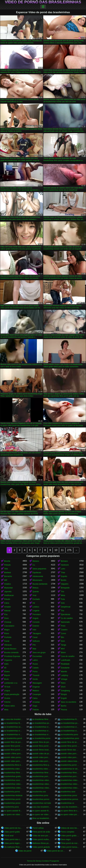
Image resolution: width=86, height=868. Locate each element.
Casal (35, 637)
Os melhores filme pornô (13, 847)
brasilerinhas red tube (42, 803)
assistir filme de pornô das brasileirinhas (42, 742)
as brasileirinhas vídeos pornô (42, 735)
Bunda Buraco (10, 649)
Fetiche (7, 702)
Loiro (63, 569)
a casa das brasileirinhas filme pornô (13, 719)
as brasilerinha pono (69, 735)
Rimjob (64, 694)
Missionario (37, 580)
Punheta (8, 637)
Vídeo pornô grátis (12, 832)
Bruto (6, 679)
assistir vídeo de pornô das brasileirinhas (42, 754)
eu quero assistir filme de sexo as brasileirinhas (13, 811)
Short (63, 687)
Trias (63, 573)
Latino (35, 660)
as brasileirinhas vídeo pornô (13, 731)
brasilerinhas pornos (69, 799)
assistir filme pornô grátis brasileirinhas (13, 750)
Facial (7, 641)
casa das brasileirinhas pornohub (70, 807)
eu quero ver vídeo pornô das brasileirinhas (42, 815)
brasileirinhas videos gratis (13, 788)
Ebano (7, 672)
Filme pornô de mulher (70, 843)
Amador (7, 607)
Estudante (65, 668)
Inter (34, 630)
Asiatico (7, 584)
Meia (63, 595)
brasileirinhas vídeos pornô (42, 788)
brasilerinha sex (39, 792)
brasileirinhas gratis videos (13, 776)
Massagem (37, 683)
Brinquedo (65, 588)
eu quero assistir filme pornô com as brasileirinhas (42, 811)
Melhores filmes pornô (42, 843)
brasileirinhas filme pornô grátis (42, 773)
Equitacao (37, 573)
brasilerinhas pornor (41, 799)
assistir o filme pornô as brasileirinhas (13, 754)
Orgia (35, 706)
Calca (7, 603)
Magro (7, 630)
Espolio (64, 576)
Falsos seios (9, 706)
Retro (63, 683)
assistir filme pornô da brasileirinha (42, 746)
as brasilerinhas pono (70, 738)
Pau (6, 614)
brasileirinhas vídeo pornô (70, 780)
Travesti (36, 675)
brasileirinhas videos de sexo (42, 784)
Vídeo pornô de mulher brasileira (13, 828)
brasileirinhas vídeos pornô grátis (70, 788)
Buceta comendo (11, 653)
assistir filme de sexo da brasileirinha (70, 742)
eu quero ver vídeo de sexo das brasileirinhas (13, 815)
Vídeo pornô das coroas (13, 839)
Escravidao (37, 656)
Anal (34, 595)
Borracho (8, 576)
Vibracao (8, 645)
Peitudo (7, 565)
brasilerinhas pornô (12, 799)
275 (69, 550)
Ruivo (7, 633)
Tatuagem (37, 633)
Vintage (64, 679)
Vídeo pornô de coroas (56, 851)
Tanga (63, 645)
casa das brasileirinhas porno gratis (42, 807)
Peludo (7, 599)
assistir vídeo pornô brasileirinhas (70, 757)
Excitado (36, 599)
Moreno (36, 561)
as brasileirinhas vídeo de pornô (42, 727)
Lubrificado (65, 660)
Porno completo (67, 832)
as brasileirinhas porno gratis (42, 723)
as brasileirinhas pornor (70, 723)
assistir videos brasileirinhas (70, 761)
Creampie (37, 694)
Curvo (63, 633)
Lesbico (36, 607)
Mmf (63, 649)
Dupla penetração (12, 694)
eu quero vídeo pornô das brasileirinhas (70, 815)
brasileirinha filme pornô (42, 765)
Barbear (8, 573)
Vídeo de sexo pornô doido (42, 836)
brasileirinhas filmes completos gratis (70, 773)
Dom (63, 641)
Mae (34, 649)
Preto (63, 626)
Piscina (64, 710)
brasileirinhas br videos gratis (70, 769)
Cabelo (36, 668)
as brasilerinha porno (41, 738)
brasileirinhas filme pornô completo (13, 773)
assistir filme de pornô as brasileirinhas (13, 742)
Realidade (65, 664)
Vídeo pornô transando (70, 847)
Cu (34, 565)
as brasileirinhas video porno (70, 727)
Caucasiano (9, 626)
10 (56, 550)
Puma (35, 672)
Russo (35, 664)
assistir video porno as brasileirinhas (13, 757)
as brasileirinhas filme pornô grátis (13, 723)
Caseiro (64, 630)
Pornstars (37, 614)
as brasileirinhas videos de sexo (70, 731)
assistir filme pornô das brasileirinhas (70, 746)
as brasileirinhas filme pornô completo (70, 719)
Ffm (34, 645)
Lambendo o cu (11, 683)
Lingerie (36, 611)
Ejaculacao (65, 614)
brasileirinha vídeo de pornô (13, 769)
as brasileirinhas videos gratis (13, 735)
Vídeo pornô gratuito (41, 847)
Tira (62, 611)
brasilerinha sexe (68, 792)
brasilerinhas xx (67, 803)
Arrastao (36, 702)
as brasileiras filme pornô (42, 719)
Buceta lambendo (40, 584)
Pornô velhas (38, 828)
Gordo (35, 679)
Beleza (36, 588)
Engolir (64, 698)
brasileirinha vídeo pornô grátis (42, 769)
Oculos (7, 698)
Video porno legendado (13, 843)
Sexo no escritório (68, 702)
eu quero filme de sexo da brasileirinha (70, 811)
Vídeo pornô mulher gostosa (42, 839)
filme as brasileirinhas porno (42, 818)
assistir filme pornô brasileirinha (13, 746)
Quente (36, 592)
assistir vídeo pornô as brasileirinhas (70, 754)
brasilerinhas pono (40, 795)
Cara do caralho (68, 656)
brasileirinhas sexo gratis (13, 780)
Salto (6, 664)
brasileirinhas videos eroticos (70, 784)
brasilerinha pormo (12, 792)
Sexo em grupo (39, 653)
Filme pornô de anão (41, 832)
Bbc (62, 637)
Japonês (8, 592)
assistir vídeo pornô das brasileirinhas (42, 761)
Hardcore (65, 565)
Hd (34, 603)
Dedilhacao (9, 595)
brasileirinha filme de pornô (13, 765)
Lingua (7, 691)
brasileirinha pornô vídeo (70, 765)
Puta (63, 599)
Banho (64, 706)
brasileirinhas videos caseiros (13, 784)
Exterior (36, 626)
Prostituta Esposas (12, 656)
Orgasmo (8, 660)
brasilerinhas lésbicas (13, 795)
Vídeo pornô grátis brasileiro (70, 836)
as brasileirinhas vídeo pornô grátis (42, 731)
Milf (6, 580)
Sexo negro (66, 839)
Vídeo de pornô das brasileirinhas (43, 2)
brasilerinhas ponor (69, 795)
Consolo (36, 622)
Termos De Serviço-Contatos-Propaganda (43, 861)
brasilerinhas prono (12, 803)
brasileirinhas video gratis (42, 780)
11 (62, 550)
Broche (7, 561)
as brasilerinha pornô (13, 738)
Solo (63, 603)
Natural (7, 611)
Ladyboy (64, 675)
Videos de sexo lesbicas (70, 828)
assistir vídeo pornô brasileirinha (42, 757)
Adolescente (38, 576)
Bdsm (63, 653)
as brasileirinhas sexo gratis (13, 727)
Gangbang (65, 691)
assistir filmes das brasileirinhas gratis (70, 750)
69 (5, 668)
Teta (6, 569)
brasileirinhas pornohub (70, 776)
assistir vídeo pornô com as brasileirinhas (13, 761)
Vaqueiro (65, 584)
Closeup (8, 622)
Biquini (7, 675)
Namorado (65, 622)
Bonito (64, 580)
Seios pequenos (39, 569)
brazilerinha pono (11, 807)
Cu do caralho (67, 618)
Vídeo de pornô (25, 851)
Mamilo (64, 672)
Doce (6, 618)
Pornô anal (9, 836)
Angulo (36, 618)
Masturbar (8, 588)
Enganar (36, 687)
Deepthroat (65, 607)
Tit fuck (7, 687)
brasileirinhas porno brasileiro (42, 776)
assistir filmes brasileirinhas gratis (42, 750)
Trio (62, 592)
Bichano (64, 561)
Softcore (36, 641)
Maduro (36, 691)
